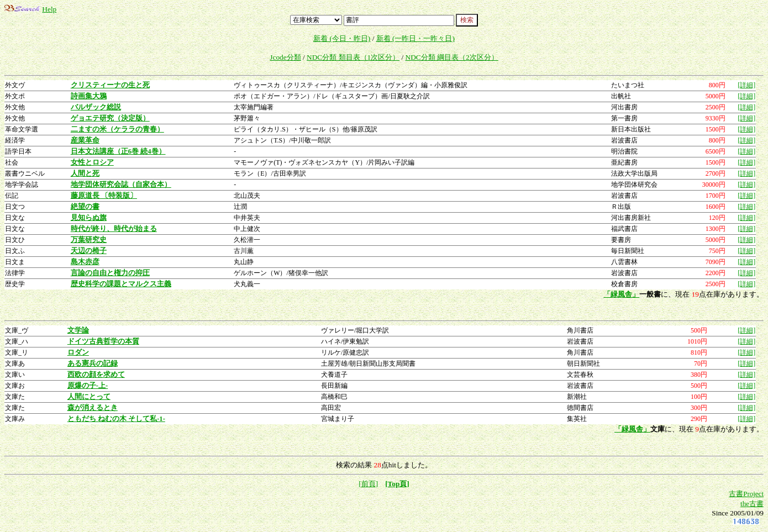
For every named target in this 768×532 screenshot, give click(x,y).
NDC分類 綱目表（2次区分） (452, 57)
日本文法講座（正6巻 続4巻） (118, 151)
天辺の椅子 (89, 251)
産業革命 (85, 140)
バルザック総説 (96, 107)
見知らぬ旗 (89, 218)
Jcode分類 (285, 57)
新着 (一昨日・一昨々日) (415, 38)
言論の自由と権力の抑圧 (110, 273)
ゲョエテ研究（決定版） (110, 118)
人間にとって (89, 397)
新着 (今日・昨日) (342, 38)
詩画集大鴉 (89, 96)
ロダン (78, 352)
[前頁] (368, 484)
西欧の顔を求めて (96, 375)
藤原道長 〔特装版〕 (104, 196)
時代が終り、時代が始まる (114, 229)
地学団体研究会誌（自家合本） (121, 185)
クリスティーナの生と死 (110, 85)
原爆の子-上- (88, 386)
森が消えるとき (93, 408)
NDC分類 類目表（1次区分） (353, 57)
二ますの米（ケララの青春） (117, 129)
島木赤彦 (85, 262)
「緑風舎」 (621, 294)
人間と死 (85, 173)
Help (49, 9)
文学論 (78, 330)
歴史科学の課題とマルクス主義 (121, 284)
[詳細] (746, 85)
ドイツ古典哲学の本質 (103, 341)
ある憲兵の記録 (93, 364)
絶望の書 (85, 207)
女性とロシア (92, 162)
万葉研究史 (89, 240)
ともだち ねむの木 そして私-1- (116, 419)
